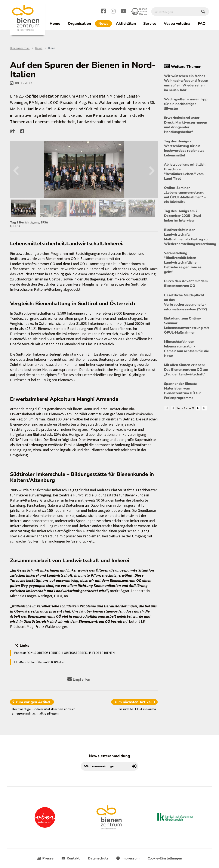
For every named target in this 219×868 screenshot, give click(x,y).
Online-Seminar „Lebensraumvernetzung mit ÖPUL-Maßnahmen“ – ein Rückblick (185, 195)
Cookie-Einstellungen (165, 858)
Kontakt (71, 858)
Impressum (128, 858)
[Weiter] (198, 408)
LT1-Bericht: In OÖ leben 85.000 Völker (39, 662)
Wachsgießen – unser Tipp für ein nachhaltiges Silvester (186, 104)
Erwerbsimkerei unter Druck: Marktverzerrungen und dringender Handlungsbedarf (186, 125)
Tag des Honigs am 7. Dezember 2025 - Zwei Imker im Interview (183, 216)
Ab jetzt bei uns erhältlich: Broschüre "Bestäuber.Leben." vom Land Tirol (185, 172)
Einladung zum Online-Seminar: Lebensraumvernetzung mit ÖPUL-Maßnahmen (186, 325)
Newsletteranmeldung (109, 756)
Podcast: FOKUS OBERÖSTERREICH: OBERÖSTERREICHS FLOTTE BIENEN (64, 653)
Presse (45, 858)
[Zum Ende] (204, 408)
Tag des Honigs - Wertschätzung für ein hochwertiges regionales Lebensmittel (184, 148)
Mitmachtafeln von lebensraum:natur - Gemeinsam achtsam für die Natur (186, 349)
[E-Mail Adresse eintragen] (106, 766)
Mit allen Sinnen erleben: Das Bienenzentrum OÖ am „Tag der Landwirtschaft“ (186, 370)
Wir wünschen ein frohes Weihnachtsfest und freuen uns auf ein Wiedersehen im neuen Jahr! (186, 83)
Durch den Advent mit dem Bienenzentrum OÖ (186, 283)
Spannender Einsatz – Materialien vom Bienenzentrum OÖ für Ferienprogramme (182, 391)
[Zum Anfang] (167, 408)
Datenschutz (98, 858)
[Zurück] (173, 408)
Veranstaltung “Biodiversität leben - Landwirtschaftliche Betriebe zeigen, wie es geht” (183, 263)
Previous (16, 169)
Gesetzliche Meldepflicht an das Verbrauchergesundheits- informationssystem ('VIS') (186, 302)
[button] (14, 131)
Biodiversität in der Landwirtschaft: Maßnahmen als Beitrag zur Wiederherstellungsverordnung (186, 237)
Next (152, 169)
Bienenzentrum (20, 48)
